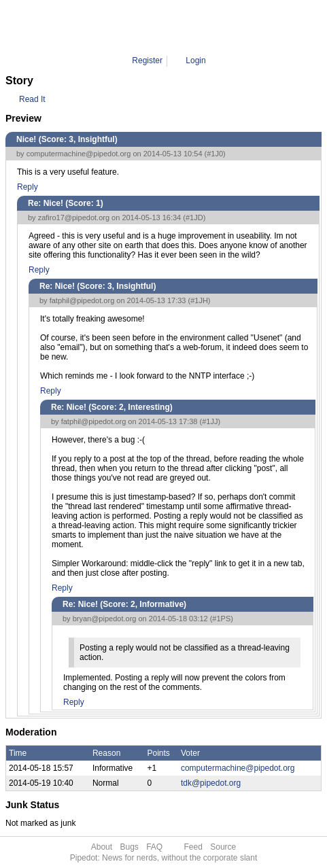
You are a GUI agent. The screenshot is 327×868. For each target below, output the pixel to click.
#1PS (221, 619)
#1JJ (210, 421)
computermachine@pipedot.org (79, 154)
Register (147, 60)
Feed (193, 847)
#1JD (194, 218)
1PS (208, 27)
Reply (28, 187)
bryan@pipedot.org (105, 619)
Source (223, 847)
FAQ (154, 847)
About (102, 847)
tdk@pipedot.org (211, 783)
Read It (32, 99)
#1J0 (215, 154)
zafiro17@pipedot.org (74, 218)
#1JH (199, 300)
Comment (173, 27)
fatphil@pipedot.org (82, 300)
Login (195, 60)
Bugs (129, 847)
